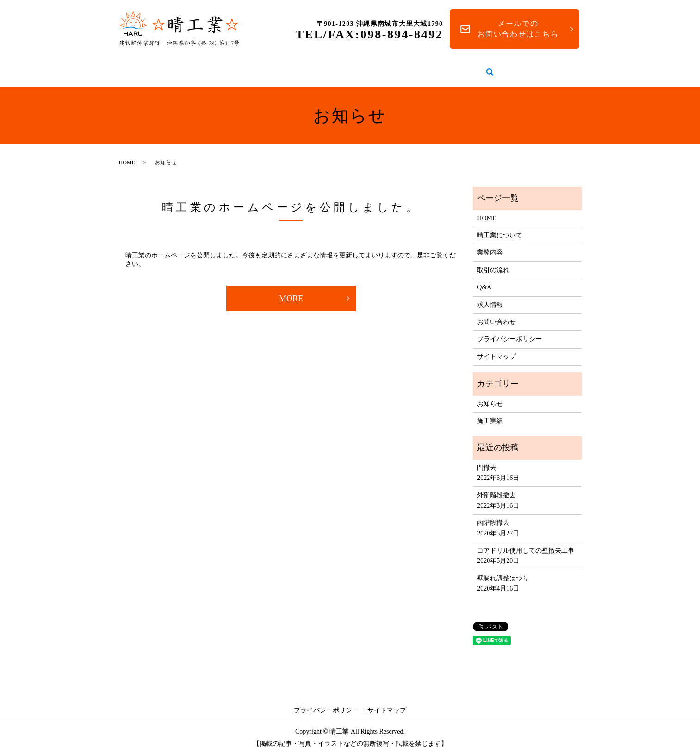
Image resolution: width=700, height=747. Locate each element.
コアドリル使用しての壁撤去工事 (526, 542)
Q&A (455, 67)
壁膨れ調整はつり (503, 570)
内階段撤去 (493, 514)
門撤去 (487, 459)
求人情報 (498, 67)
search (532, 68)
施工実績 (353, 67)
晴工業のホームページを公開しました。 (291, 199)
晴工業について (242, 67)
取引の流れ (407, 67)
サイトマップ (496, 348)
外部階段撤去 (496, 486)
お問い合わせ (496, 313)
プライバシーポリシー (509, 330)
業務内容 (304, 67)
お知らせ (490, 395)
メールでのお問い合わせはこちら (518, 28)
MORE (291, 290)
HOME (182, 67)
